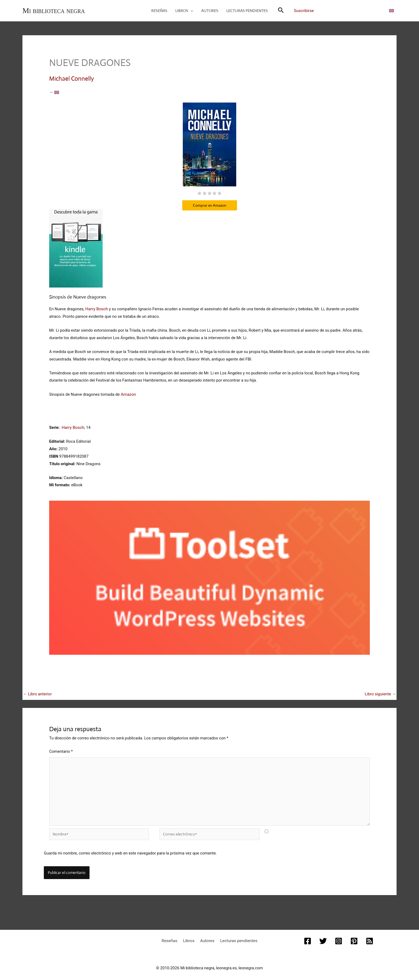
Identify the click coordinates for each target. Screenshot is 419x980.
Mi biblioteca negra (54, 11)
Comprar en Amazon (210, 205)
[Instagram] (339, 937)
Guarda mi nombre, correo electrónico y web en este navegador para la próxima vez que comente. (130, 849)
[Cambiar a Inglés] (391, 10)
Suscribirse (304, 11)
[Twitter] (324, 937)
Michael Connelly (71, 78)
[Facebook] (309, 937)
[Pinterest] (354, 937)
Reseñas (173, 937)
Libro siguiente (380, 692)
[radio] (199, 193)
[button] (191, 11)
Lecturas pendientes (236, 937)
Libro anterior (37, 692)
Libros (190, 937)
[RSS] (368, 937)
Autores (207, 937)
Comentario (61, 750)
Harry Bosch (96, 308)
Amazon (128, 393)
